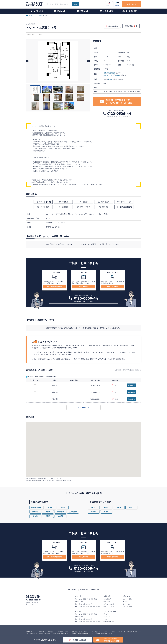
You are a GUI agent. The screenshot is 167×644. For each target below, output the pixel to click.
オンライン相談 (127, 599)
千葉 (89, 599)
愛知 (81, 604)
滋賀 (91, 607)
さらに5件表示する (83, 408)
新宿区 (110, 79)
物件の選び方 (107, 599)
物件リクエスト (127, 604)
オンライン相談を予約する (55, 287)
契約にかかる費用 (109, 604)
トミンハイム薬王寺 (37, 16)
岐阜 (87, 604)
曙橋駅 (114, 73)
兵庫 (84, 607)
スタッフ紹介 (107, 617)
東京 (81, 599)
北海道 (81, 601)
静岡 (91, 604)
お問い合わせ (131, 4)
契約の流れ (107, 601)
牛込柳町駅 (117, 75)
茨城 (95, 599)
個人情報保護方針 (109, 622)
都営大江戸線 (108, 75)
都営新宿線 (107, 73)
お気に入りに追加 (112, 26)
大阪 (81, 607)
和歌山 (98, 607)
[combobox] (60, 4)
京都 (87, 607)
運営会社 (106, 614)
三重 (84, 604)
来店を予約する (83, 287)
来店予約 (125, 601)
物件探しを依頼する (112, 287)
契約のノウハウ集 (109, 607)
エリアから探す (72, 590)
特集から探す (95, 590)
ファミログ (107, 619)
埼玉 (92, 599)
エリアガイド (79, 611)
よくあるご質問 (127, 607)
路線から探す (84, 590)
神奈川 (85, 599)
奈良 (94, 607)
